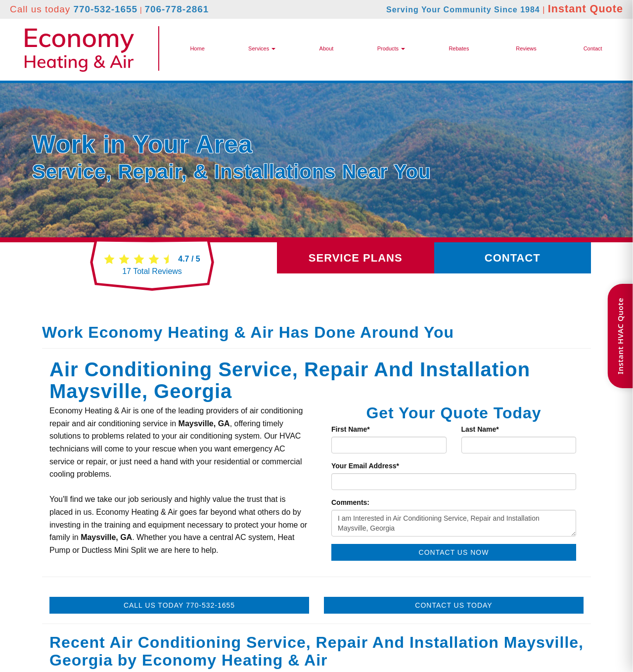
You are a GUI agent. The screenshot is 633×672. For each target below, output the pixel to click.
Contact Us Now (454, 552)
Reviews (526, 48)
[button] (391, 48)
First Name (351, 429)
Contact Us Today (453, 605)
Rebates (459, 48)
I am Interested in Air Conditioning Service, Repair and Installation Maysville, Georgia (454, 523)
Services (262, 48)
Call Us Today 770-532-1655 (179, 605)
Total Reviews (152, 271)
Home (197, 48)
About (327, 48)
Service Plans (356, 258)
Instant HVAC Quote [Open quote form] (620, 336)
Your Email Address (365, 466)
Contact (593, 48)
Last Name (480, 429)
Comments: (350, 502)
